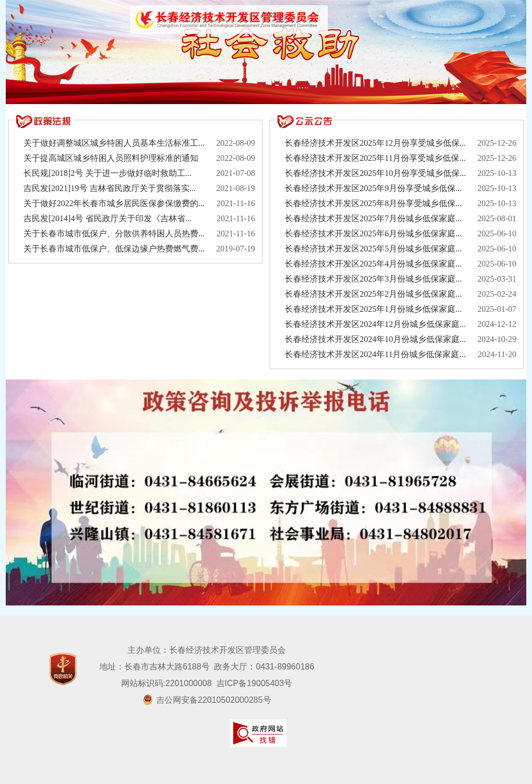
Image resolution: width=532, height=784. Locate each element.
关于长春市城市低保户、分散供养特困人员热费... (114, 233)
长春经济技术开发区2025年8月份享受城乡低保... (373, 203)
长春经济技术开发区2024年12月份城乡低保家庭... (375, 324)
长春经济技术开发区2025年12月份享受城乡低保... (375, 143)
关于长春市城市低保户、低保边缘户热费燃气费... (114, 249)
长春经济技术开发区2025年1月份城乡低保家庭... (373, 309)
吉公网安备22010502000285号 (207, 700)
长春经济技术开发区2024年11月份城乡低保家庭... (375, 354)
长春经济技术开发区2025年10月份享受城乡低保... (375, 173)
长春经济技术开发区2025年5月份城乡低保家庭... (373, 249)
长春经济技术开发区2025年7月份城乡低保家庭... (373, 218)
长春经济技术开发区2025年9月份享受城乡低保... (373, 188)
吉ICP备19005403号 (255, 683)
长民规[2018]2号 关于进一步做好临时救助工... (107, 173)
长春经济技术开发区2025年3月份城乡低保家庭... (373, 279)
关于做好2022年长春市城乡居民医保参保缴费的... (114, 203)
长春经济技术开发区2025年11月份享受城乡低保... (375, 158)
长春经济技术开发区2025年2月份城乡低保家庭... (373, 294)
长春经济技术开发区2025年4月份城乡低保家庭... (373, 264)
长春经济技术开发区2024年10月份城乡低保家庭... (375, 339)
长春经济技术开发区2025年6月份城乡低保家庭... (373, 233)
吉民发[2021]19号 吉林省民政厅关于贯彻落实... (110, 188)
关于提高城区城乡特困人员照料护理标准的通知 (111, 158)
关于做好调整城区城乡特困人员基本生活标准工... (114, 143)
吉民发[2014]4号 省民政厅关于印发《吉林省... (107, 218)
